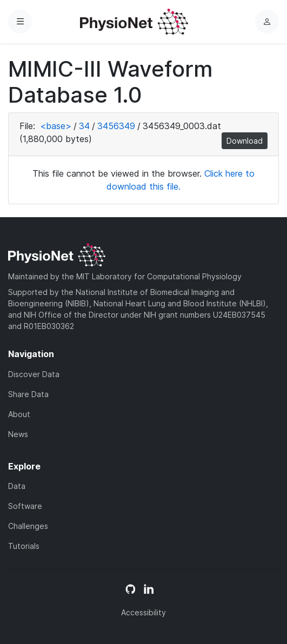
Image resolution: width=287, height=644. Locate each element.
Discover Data (34, 374)
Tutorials (24, 546)
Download (245, 141)
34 (84, 126)
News (18, 434)
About (19, 414)
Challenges (28, 526)
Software (25, 506)
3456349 (116, 126)
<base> (56, 126)
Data (17, 486)
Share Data (28, 394)
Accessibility (143, 612)
